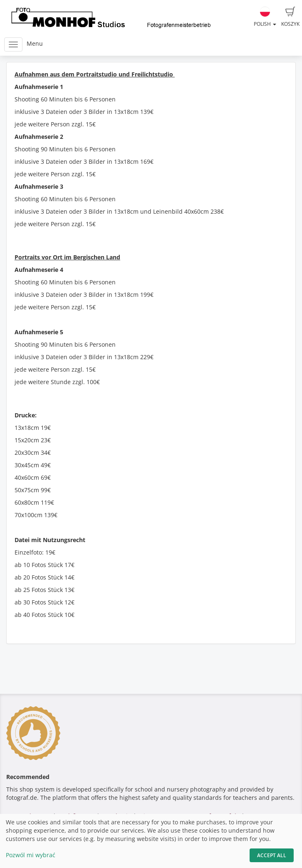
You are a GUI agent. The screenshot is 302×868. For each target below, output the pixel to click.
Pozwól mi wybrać (31, 855)
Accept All (272, 855)
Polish (265, 17)
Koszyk (290, 17)
